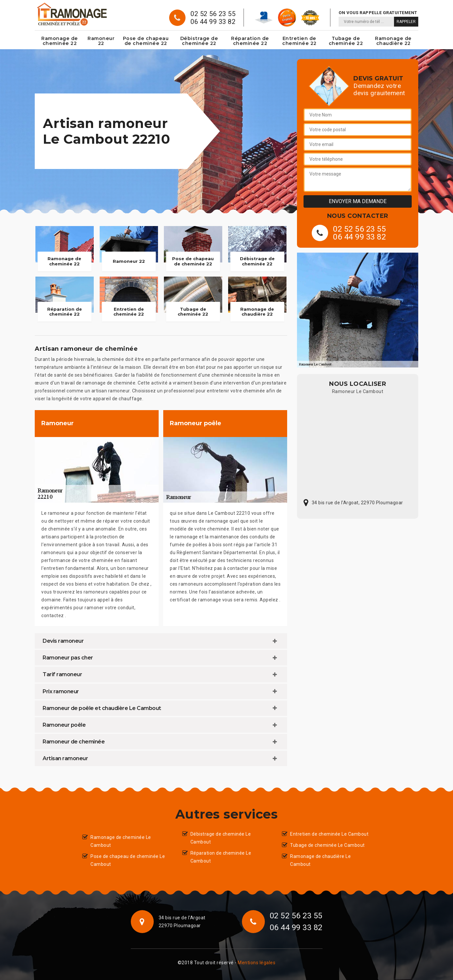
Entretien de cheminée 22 (299, 41)
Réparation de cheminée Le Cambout (221, 857)
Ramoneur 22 (101, 41)
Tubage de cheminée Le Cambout (327, 845)
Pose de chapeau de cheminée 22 (146, 41)
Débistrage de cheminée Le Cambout (221, 838)
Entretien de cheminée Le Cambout (329, 834)
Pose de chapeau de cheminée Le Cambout (128, 860)
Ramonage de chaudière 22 (393, 41)
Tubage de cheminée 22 (346, 41)
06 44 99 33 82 (213, 22)
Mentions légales (256, 963)
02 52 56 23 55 (213, 14)
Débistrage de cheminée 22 (199, 41)
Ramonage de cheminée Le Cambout (121, 841)
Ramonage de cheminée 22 (60, 41)
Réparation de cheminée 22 (250, 41)
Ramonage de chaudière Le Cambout (320, 860)
